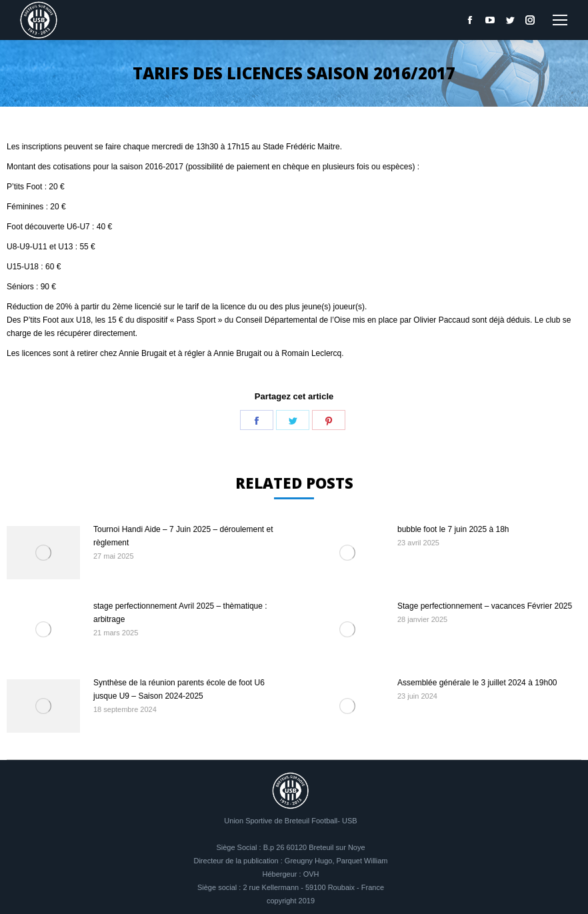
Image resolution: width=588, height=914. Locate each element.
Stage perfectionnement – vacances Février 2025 (485, 606)
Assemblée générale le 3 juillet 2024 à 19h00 (477, 683)
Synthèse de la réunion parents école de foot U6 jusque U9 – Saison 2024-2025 (179, 689)
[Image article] (43, 553)
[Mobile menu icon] (560, 20)
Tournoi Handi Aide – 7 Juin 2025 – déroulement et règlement (183, 536)
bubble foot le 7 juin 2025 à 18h (453, 529)
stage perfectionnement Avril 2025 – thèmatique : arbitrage (180, 613)
